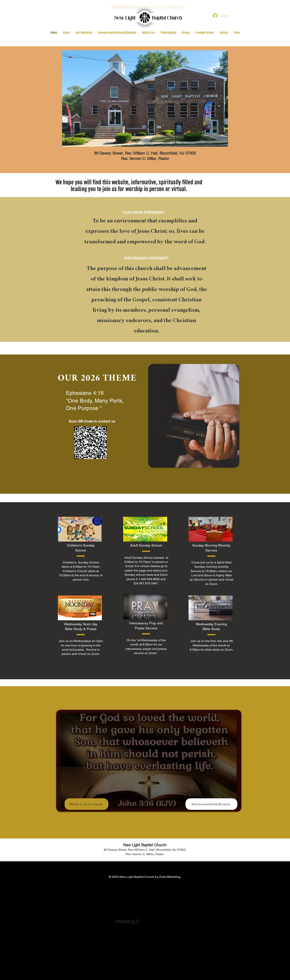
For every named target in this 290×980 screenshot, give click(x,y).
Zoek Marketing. (170, 877)
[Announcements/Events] (211, 804)
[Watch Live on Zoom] (86, 804)
